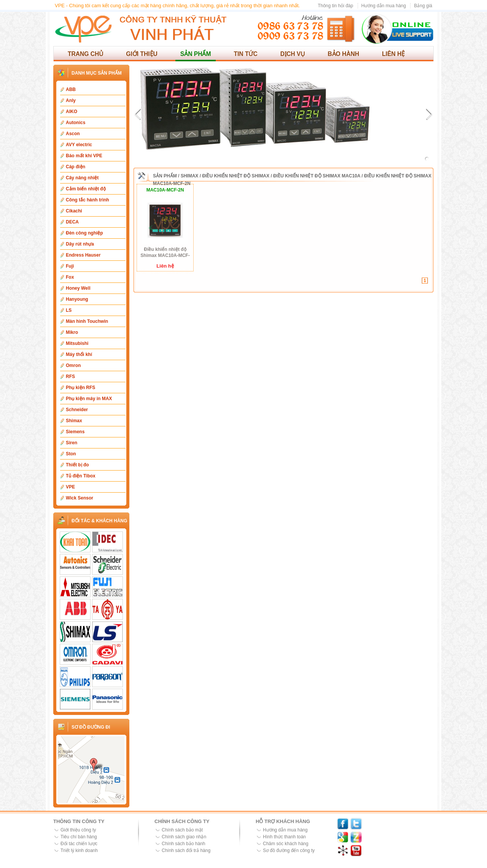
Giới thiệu (142, 54)
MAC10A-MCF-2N (165, 190)
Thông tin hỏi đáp (335, 6)
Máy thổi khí (79, 354)
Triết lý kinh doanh (79, 850)
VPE (70, 487)
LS (69, 310)
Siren (72, 443)
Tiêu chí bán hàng (79, 837)
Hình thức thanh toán (284, 837)
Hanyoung (77, 299)
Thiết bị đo (77, 465)
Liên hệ (393, 54)
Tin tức (245, 54)
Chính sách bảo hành (183, 844)
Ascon (73, 134)
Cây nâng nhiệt (82, 178)
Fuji (70, 266)
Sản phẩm (196, 54)
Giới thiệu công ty (78, 830)
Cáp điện (76, 167)
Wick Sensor (80, 498)
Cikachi (74, 211)
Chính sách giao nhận (184, 837)
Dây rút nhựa (80, 244)
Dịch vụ (293, 54)
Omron (73, 365)
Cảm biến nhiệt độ (86, 189)
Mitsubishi (77, 343)
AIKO (72, 112)
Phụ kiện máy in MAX (89, 399)
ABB (71, 89)
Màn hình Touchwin (87, 321)
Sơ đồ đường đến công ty (289, 850)
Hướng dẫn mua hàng (384, 6)
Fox (70, 277)
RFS (70, 377)
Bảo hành (343, 54)
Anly (71, 101)
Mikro (72, 332)
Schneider (77, 410)
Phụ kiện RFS (80, 388)
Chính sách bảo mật (182, 830)
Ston (71, 454)
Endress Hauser (83, 255)
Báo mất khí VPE (84, 156)
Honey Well (78, 288)
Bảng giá (423, 6)
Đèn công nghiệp (84, 233)
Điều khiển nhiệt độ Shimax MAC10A (317, 176)
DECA (72, 222)
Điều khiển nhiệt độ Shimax (236, 176)
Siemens (75, 432)
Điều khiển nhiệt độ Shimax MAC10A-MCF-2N (165, 253)
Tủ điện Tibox (81, 476)
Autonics (76, 123)
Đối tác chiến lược (79, 844)
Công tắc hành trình (88, 200)
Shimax (74, 421)
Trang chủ (85, 54)
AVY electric (79, 145)
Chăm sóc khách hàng (286, 844)
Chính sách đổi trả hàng (186, 850)
